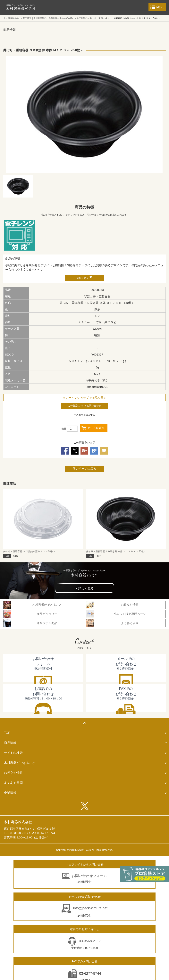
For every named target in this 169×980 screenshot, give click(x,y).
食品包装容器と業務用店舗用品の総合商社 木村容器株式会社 (21, 7)
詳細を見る (83, 278)
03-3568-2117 (89, 941)
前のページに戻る (84, 469)
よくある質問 (13, 783)
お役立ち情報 (13, 773)
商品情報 (10, 743)
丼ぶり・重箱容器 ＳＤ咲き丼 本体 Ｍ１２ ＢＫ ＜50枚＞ (116, 551)
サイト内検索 (13, 753)
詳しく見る (86, 588)
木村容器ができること (20, 763)
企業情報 (10, 793)
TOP (7, 733)
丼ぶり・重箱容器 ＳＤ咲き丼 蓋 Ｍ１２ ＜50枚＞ (29, 551)
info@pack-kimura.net (90, 908)
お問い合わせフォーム (89, 876)
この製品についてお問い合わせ (84, 406)
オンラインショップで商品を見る (84, 398)
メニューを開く (157, 7)
